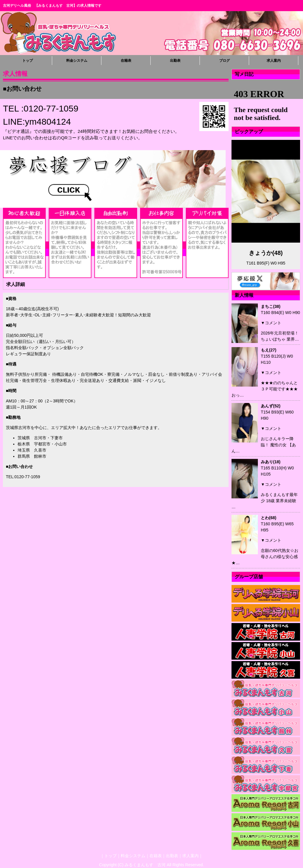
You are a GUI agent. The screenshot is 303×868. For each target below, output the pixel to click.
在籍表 (126, 61)
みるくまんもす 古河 (145, 865)
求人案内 (274, 61)
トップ (28, 61)
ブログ (224, 61)
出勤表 (175, 61)
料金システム (77, 61)
